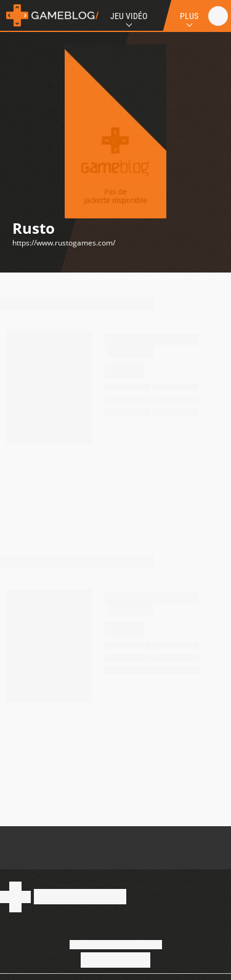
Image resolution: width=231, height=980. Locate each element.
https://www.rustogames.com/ (64, 243)
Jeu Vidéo (129, 16)
